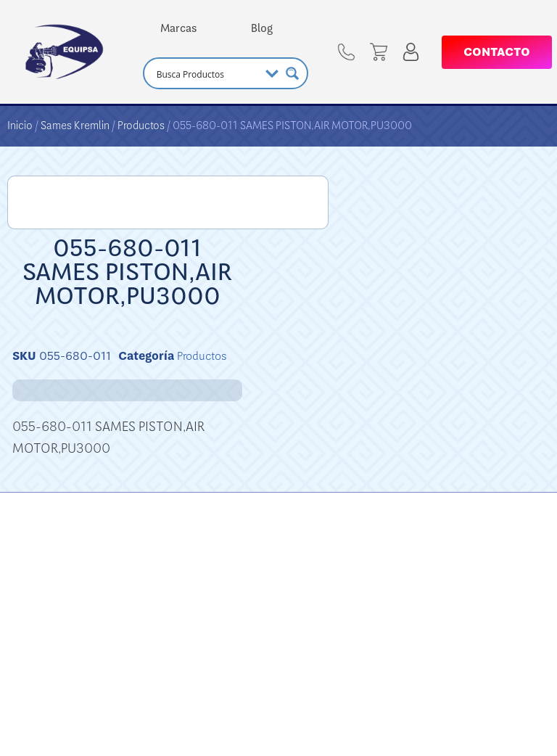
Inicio (20, 126)
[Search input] (206, 73)
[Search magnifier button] (292, 73)
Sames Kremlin (75, 126)
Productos (141, 126)
